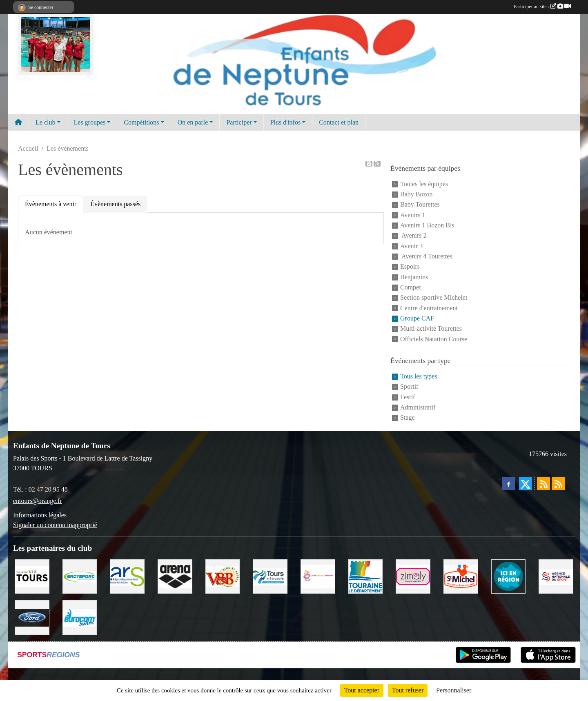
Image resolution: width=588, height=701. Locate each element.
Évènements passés (115, 204)
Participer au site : (542, 7)
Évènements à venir (51, 204)
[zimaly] (413, 576)
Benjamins (414, 277)
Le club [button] (45, 122)
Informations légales (40, 515)
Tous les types (419, 376)
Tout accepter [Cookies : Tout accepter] (362, 690)
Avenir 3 (411, 246)
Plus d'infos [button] (285, 122)
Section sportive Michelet (434, 298)
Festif (408, 397)
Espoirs (410, 267)
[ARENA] (175, 576)
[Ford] (32, 617)
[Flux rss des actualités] (543, 483)
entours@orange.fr (38, 501)
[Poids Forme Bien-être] (318, 576)
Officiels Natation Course (434, 339)
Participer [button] (239, 122)
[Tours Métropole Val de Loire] (270, 576)
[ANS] (556, 576)
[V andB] (223, 576)
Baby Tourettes (420, 205)
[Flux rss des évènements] (558, 483)
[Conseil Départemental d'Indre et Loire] (366, 576)
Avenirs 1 (413, 215)
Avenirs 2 (413, 236)
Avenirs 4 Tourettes (426, 256)
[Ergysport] (80, 576)
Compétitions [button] (141, 122)
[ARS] (127, 576)
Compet (411, 287)
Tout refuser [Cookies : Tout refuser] (408, 690)
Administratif (418, 407)
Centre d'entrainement (429, 308)
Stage (408, 418)
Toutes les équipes (424, 184)
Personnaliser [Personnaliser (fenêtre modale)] (454, 690)
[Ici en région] (509, 576)
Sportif (409, 387)
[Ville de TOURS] (32, 576)
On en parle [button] (193, 122)
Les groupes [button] (90, 122)
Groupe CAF (417, 318)
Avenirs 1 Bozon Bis (427, 225)
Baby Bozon (416, 194)
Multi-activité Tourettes (431, 329)
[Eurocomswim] (80, 617)
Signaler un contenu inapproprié (55, 525)
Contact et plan (339, 122)
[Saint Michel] (461, 576)
